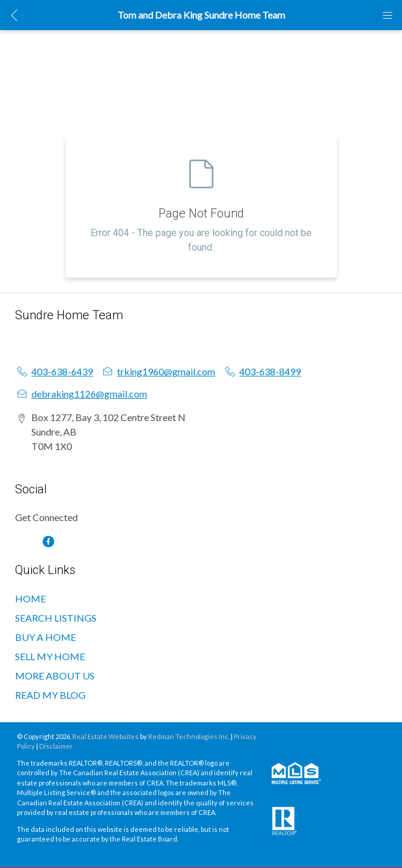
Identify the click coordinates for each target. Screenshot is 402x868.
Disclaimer (56, 746)
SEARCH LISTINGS (56, 618)
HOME (30, 598)
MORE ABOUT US (55, 676)
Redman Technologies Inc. (190, 736)
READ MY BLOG (50, 695)
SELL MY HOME (50, 656)
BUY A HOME (46, 637)
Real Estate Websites (106, 736)
